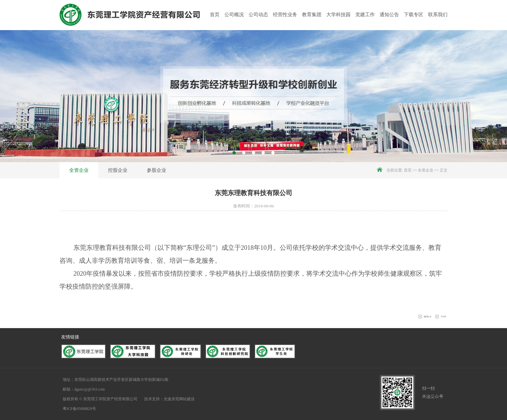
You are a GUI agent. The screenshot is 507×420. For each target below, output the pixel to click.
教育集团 (312, 15)
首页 (215, 15)
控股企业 (118, 170)
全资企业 (79, 170)
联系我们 (438, 15)
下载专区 (414, 15)
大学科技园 (338, 15)
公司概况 (234, 15)
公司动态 (258, 15)
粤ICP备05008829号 (79, 409)
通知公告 (389, 15)
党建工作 (365, 15)
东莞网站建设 (183, 399)
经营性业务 (285, 15)
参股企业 (156, 170)
